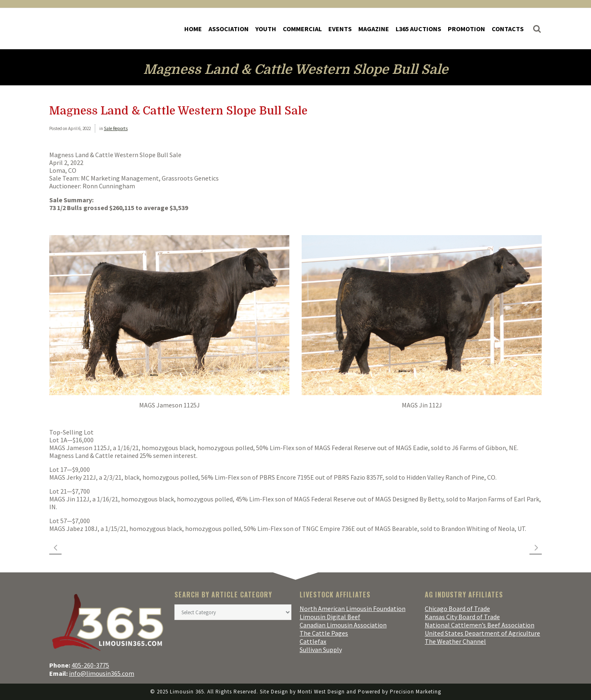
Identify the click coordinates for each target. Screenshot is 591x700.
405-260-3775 (90, 665)
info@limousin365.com (102, 673)
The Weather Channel (455, 641)
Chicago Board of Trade (457, 608)
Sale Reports (116, 128)
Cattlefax (313, 641)
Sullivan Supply (321, 650)
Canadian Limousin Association (343, 625)
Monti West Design (321, 692)
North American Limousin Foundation (353, 608)
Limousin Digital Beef (330, 617)
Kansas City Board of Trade (462, 617)
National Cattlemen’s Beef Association (480, 625)
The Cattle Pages (324, 633)
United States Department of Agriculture (482, 633)
